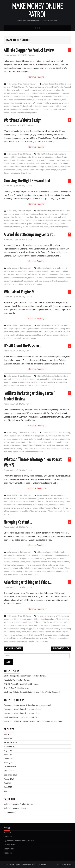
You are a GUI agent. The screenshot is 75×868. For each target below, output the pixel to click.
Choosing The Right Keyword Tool (27, 181)
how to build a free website (14, 502)
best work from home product (59, 622)
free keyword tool (51, 214)
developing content (18, 562)
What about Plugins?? (19, 292)
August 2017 (9, 751)
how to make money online (36, 93)
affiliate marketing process (14, 498)
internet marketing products (30, 97)
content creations (46, 555)
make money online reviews (49, 220)
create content (33, 559)
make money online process (46, 163)
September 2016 (10, 775)
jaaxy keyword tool (43, 217)
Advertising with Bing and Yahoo (50, 616)
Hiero (59, 864)
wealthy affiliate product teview (54, 224)
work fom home (40, 449)
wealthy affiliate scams (25, 170)
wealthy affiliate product (55, 508)
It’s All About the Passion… (23, 346)
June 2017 (8, 755)
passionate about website (21, 386)
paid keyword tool (34, 224)
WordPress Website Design (23, 121)
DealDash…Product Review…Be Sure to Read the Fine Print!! (38, 721)
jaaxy (32, 217)
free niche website (18, 93)
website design (50, 170)
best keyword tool (59, 211)
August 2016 (9, 779)
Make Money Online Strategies (19, 154)
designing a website (26, 160)
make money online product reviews (47, 100)
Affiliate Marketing (42, 87)
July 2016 (8, 783)
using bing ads (63, 635)
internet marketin (48, 329)
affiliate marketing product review (38, 436)
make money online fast (23, 100)
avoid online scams (60, 325)
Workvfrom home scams (39, 641)
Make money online (49, 97)
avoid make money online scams (24, 90)
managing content (11, 568)
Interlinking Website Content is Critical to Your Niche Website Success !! (32, 692)
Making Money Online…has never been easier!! (32, 705)
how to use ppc (39, 629)
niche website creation (49, 103)
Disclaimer (8, 837)
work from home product (59, 227)
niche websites (45, 632)
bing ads (7, 625)
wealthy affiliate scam (31, 109)
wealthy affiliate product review (29, 638)
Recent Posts (9, 849)
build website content (23, 555)
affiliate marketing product (14, 436)
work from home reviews (13, 284)
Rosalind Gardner (19, 106)
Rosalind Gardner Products (38, 106)
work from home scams (33, 284)
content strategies (20, 559)
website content (28, 227)
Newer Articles (61, 649)
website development (55, 571)
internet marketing (55, 93)
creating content (46, 559)
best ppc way (41, 622)
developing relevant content (58, 562)
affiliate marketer (49, 433)
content (35, 555)
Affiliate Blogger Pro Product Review (29, 50)
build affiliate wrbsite (60, 376)
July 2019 (8, 734)
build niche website (45, 90)
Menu (37, 28)
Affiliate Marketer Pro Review (23, 87)
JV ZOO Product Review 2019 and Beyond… (21, 684)
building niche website (34, 214)
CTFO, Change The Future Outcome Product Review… (25, 676)
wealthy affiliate (55, 106)
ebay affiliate (59, 498)
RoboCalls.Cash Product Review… (17, 680)
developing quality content (37, 562)
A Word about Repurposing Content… (30, 235)
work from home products (27, 113)
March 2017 (8, 759)
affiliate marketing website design (24, 157)
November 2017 (10, 747)
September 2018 (10, 742)
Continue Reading (38, 77)
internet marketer (10, 505)
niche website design (36, 167)
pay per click (14, 635)
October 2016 (9, 771)
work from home (46, 109)
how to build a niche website (37, 502)
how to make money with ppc (21, 629)
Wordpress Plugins (36, 335)
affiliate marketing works (35, 498)
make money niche (20, 278)
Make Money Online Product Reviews (22, 84)
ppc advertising (51, 635)
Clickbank (49, 498)
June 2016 (8, 787)
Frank (6, 717)
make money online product (26, 220)
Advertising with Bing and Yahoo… (28, 583)
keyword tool (56, 217)
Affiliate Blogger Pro (50, 84)
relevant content (37, 568)
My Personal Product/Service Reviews (19, 841)
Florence (31, 55)
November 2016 (10, 767)
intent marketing (63, 160)
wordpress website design (21, 173)
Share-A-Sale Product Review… (16, 688)
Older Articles (13, 649)
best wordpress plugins (13, 329)
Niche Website (34, 103)
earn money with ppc (20, 625)
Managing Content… (18, 522)
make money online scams (55, 278)
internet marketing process (14, 565)
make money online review (32, 445)
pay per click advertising (30, 635)
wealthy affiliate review (13, 227)
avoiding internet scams (47, 157)
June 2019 (8, 738)
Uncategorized (9, 812)
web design (39, 170)
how (66, 498)
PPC (42, 635)
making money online (18, 632)
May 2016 (8, 791)
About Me (8, 833)
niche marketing (32, 332)
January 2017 (9, 763)
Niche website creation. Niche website (40, 382)
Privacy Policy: (10, 845)
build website (9, 379)
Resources (8, 853)
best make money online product (47, 271)
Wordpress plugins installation (56, 335)
